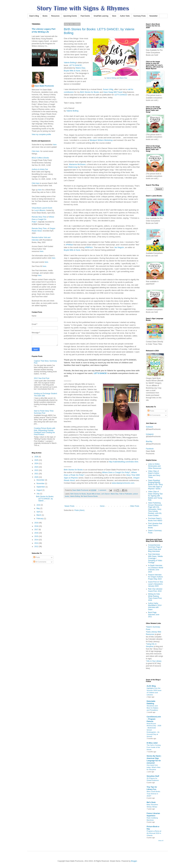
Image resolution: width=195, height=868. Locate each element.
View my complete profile (41, 134)
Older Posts (135, 506)
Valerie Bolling (111, 78)
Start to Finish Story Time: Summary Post (44, 412)
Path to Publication (126, 494)
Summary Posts (140, 16)
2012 (37, 547)
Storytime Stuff (153, 776)
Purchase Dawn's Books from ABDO (155, 519)
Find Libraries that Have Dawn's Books (155, 526)
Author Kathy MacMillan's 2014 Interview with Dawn (155, 606)
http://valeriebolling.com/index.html (123, 462)
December (41, 480)
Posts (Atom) (79, 510)
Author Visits (125, 16)
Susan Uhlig (108, 89)
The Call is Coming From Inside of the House (154, 747)
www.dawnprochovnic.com (123, 483)
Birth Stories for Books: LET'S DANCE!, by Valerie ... (45, 499)
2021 (37, 474)
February (40, 519)
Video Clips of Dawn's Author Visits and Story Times (154, 474)
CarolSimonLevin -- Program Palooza (154, 719)
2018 (37, 526)
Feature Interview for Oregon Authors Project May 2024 (155, 577)
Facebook (150, 449)
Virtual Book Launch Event (42, 208)
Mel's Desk (151, 802)
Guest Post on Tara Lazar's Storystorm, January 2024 (156, 584)
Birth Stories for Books (90, 92)
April (38, 512)
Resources (55, 16)
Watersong (73, 167)
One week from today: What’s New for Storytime (154, 767)
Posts (37, 557)
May (38, 508)
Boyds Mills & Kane (72, 71)
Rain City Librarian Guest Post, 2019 (155, 590)
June (39, 505)
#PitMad (69, 245)
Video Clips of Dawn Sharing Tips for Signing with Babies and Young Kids (155, 496)
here (55, 145)
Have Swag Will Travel (113, 92)
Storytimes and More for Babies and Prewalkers (153, 708)
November (41, 483)
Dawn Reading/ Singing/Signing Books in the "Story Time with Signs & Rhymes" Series (156, 485)
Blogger (134, 861)
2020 (37, 477)
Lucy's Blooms (40, 210)
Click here (36, 151)
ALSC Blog (151, 686)
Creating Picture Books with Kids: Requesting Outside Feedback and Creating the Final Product (45, 431)
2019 (37, 523)
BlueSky (149, 441)
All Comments (40, 562)
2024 (37, 463)
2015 (37, 536)
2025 (37, 460)
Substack (150, 427)
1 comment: (103, 490)
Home (102, 506)
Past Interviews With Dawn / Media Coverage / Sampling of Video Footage (155, 558)
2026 (37, 457)
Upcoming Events (70, 16)
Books (45, 16)
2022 (37, 470)
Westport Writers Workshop (101, 140)
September (41, 487)
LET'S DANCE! (75, 65)
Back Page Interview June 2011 (154, 615)
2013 (37, 543)
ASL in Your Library (154, 661)
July (38, 494)
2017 (37, 530)
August (39, 490)
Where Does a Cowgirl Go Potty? (116, 472)
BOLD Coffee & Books (40, 158)
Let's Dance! (106, 494)
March (39, 515)
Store (114, 16)
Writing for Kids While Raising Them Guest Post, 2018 (155, 597)
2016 (37, 533)
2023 (37, 467)
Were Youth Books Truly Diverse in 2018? (154, 794)
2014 (37, 540)
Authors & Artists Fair (40, 169)
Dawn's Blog (34, 16)
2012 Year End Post (42, 378)
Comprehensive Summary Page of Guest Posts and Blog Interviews (155, 548)
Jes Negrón (119, 247)
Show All (161, 841)
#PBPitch (89, 247)
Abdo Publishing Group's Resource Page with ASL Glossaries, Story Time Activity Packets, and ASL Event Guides (155, 509)
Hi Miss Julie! (152, 743)
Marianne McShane (77, 164)
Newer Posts (70, 506)
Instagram (150, 434)
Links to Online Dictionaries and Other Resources (155, 466)
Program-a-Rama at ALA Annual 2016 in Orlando (154, 833)
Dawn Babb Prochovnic (44, 86)
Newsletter (154, 16)
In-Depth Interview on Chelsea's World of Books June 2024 (156, 569)
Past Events (85, 16)
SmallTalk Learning (101, 16)
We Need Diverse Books (89, 496)
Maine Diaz (123, 78)
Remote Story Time (39, 217)
